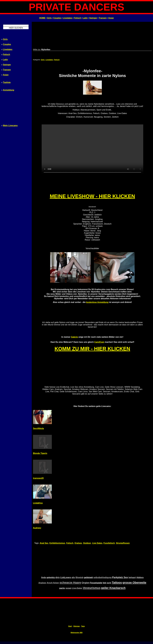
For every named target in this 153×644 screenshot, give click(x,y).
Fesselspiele (96, 583)
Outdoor (87, 543)
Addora (140, 577)
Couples (57, 18)
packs (62, 588)
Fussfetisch (109, 543)
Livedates (68, 18)
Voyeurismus (92, 588)
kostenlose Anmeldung (97, 302)
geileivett (88, 577)
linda (44, 577)
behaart (132, 577)
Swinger (93, 18)
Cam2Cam (99, 342)
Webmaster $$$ (77, 633)
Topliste (7, 82)
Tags (83, 626)
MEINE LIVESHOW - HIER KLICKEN (92, 196)
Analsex (42, 583)
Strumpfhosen (123, 543)
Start (70, 626)
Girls (49, 18)
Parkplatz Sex (120, 577)
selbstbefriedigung (102, 577)
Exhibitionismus (57, 543)
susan (68, 588)
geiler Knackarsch (113, 588)
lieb (104, 583)
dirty (58, 577)
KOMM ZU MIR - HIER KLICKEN (92, 349)
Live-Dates (77, 588)
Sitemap (77, 626)
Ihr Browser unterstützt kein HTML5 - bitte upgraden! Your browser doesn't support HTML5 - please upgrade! (92, 150)
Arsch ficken (53, 583)
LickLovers (66, 577)
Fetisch (78, 18)
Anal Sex (44, 543)
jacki (109, 583)
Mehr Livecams (10, 126)
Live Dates (97, 543)
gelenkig (51, 577)
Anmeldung (9, 90)
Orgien (86, 583)
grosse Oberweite (134, 583)
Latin (85, 18)
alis (73, 577)
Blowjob (79, 577)
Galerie (74, 337)
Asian (111, 18)
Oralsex (78, 543)
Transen (103, 18)
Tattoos (117, 583)
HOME (42, 18)
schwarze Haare (70, 583)
